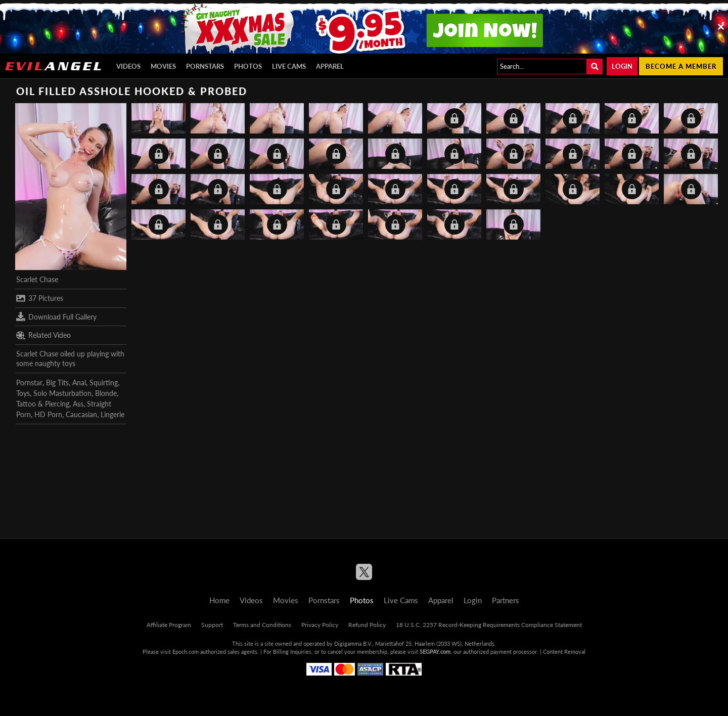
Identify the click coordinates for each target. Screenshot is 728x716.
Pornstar (29, 383)
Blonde (106, 393)
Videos (128, 66)
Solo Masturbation (62, 393)
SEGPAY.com (435, 652)
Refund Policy (367, 625)
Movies (163, 66)
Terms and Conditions (262, 625)
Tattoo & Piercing (43, 404)
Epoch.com (186, 652)
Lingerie (112, 414)
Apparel (330, 66)
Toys (23, 393)
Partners (506, 600)
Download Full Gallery (56, 317)
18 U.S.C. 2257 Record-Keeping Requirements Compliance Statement (489, 625)
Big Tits (57, 383)
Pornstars (205, 66)
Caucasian (81, 414)
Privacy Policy (320, 625)
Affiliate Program (169, 625)
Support (212, 625)
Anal (79, 383)
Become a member (681, 66)
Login (622, 66)
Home (219, 600)
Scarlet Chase (37, 279)
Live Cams (289, 66)
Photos (248, 66)
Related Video (43, 335)
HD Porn (48, 414)
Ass (78, 404)
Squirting (104, 383)
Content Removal (564, 652)
